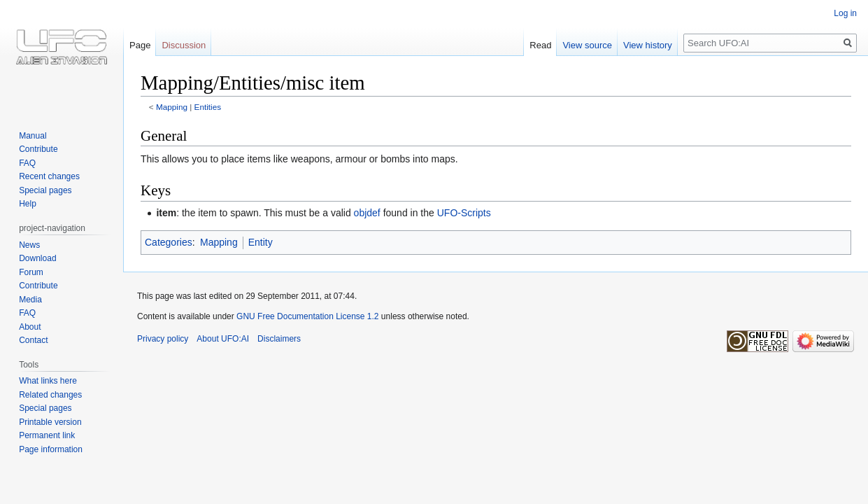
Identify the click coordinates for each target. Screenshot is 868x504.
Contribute (38, 149)
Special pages (45, 190)
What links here (48, 381)
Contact (33, 340)
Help (28, 204)
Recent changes (49, 176)
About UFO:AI (223, 339)
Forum (31, 272)
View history (648, 45)
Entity (261, 242)
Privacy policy (163, 339)
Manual (33, 136)
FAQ (27, 163)
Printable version (50, 422)
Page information (51, 449)
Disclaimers (279, 339)
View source (587, 45)
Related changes (50, 395)
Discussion (184, 45)
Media (30, 300)
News (29, 245)
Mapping (172, 107)
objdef (367, 213)
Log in (845, 13)
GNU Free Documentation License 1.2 (307, 316)
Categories (169, 242)
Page (140, 45)
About (30, 327)
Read (540, 45)
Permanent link (47, 435)
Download (37, 258)
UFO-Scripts (464, 213)
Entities (208, 107)
